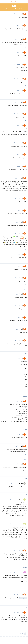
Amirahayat (22, 598)
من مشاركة (14, 2)
